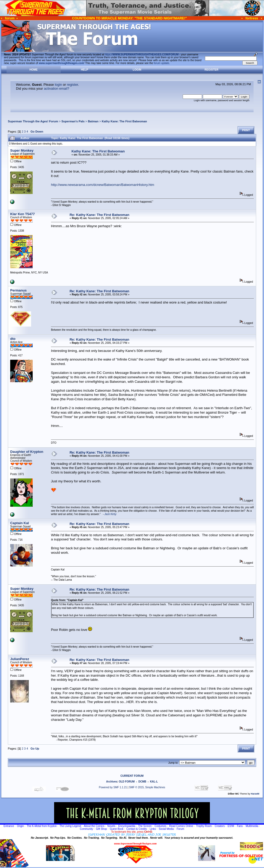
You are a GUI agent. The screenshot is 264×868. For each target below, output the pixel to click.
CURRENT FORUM (132, 776)
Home (34, 70)
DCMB (142, 782)
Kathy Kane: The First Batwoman (124, 121)
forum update (161, 63)
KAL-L (154, 782)
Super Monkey (22, 150)
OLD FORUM (127, 782)
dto (13, 339)
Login (137, 70)
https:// (142, 55)
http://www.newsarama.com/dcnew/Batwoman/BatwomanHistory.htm (103, 185)
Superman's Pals (73, 121)
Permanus (18, 290)
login (58, 85)
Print (246, 130)
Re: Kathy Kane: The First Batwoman (99, 215)
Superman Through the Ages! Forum (33, 121)
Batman (93, 121)
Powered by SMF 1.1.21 (113, 787)
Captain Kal (20, 523)
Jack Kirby (110, 514)
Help (85, 70)
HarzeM (255, 794)
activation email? (57, 88)
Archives (112, 782)
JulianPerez (20, 659)
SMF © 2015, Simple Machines (147, 787)
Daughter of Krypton (27, 452)
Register (211, 70)
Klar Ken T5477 (22, 214)
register (73, 85)
